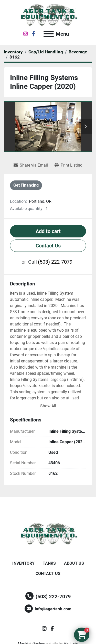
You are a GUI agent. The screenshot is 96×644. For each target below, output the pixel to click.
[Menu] (49, 34)
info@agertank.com (53, 609)
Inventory (23, 563)
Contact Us (48, 246)
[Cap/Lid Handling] (46, 52)
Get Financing (26, 185)
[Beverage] (78, 52)
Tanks (49, 563)
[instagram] (26, 34)
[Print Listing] (68, 165)
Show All (48, 406)
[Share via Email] (31, 165)
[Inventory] (13, 52)
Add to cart (48, 231)
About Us (74, 563)
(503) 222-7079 (55, 262)
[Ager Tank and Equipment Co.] (48, 534)
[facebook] (34, 34)
